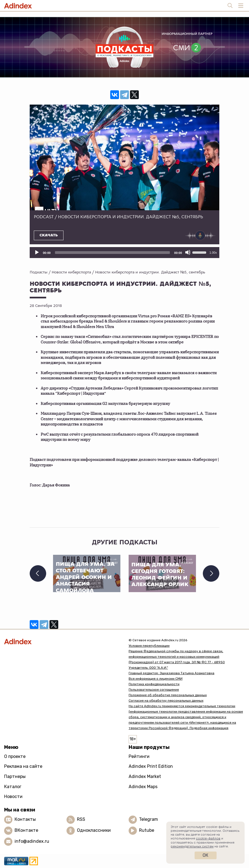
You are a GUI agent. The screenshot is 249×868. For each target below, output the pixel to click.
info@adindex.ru (32, 841)
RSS (81, 819)
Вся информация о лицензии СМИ (156, 679)
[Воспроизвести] (37, 252)
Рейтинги (139, 756)
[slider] (112, 253)
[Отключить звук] (188, 252)
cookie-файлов (208, 838)
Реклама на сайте (23, 766)
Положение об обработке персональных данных (168, 695)
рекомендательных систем (192, 846)
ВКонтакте (26, 830)
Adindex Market (145, 776)
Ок (205, 855)
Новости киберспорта (71, 272)
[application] (125, 253)
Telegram (149, 819)
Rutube (147, 830)
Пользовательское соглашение (154, 690)
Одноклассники (94, 830)
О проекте (15, 756)
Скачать (49, 235)
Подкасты (39, 272)
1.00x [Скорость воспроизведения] (213, 253)
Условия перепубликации (149, 646)
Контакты (25, 819)
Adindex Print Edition (151, 766)
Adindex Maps (143, 787)
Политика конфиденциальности (154, 684)
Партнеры (15, 776)
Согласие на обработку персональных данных (166, 701)
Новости (13, 796)
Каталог (13, 787)
